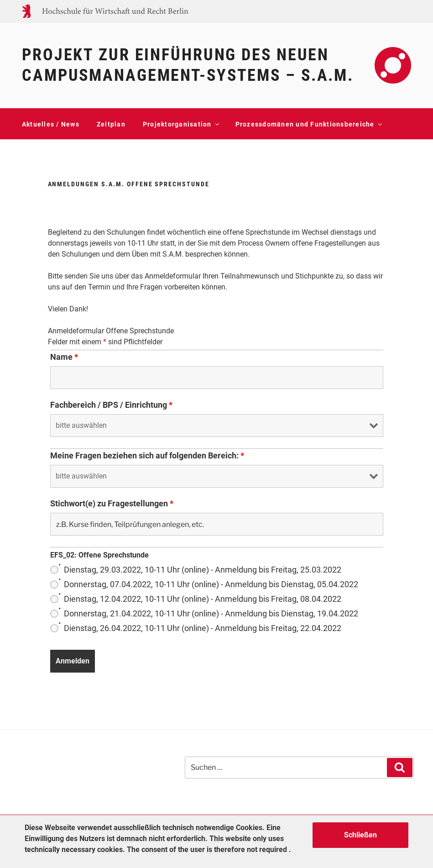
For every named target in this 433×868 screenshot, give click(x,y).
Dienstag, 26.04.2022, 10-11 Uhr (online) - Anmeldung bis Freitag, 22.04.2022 (203, 628)
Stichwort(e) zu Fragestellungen (112, 504)
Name (64, 357)
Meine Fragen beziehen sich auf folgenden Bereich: (147, 456)
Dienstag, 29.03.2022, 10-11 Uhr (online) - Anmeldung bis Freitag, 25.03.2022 (203, 570)
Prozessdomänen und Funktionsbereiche (308, 124)
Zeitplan (111, 124)
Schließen (360, 835)
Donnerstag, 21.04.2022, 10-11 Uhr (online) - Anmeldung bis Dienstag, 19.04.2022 (211, 614)
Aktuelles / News (51, 124)
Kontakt (35, 151)
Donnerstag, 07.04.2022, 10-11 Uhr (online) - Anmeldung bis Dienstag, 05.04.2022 (211, 584)
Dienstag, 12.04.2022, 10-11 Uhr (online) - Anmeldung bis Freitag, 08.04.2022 (203, 599)
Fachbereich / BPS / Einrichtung (111, 405)
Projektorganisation (180, 124)
